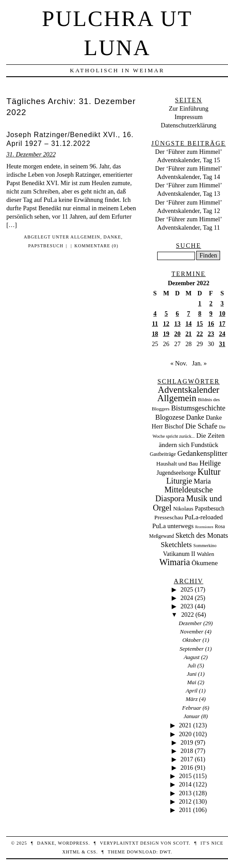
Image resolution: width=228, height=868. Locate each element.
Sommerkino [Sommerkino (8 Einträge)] (205, 546)
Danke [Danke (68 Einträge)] (195, 417)
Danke (112, 237)
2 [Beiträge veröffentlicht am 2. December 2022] (211, 303)
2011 (185, 810)
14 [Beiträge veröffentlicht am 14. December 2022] (188, 324)
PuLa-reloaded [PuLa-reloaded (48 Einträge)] (204, 517)
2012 (185, 801)
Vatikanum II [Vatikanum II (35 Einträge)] (179, 554)
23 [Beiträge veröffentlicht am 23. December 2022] (211, 334)
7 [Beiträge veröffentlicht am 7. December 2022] (189, 313)
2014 (185, 784)
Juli (192, 665)
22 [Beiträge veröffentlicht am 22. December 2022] (200, 334)
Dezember (190, 623)
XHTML (71, 852)
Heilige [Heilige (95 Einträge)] (210, 463)
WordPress (73, 843)
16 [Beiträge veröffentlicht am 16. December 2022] (211, 324)
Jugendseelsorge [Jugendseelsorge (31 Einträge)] (176, 473)
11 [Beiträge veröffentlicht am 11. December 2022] (155, 324)
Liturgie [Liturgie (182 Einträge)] (179, 481)
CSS (92, 852)
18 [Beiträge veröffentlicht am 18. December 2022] (155, 334)
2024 (187, 598)
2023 (187, 606)
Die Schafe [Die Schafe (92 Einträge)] (201, 426)
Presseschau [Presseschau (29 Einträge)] (169, 517)
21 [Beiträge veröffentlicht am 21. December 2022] (188, 334)
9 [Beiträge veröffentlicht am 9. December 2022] (211, 313)
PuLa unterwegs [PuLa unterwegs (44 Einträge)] (173, 526)
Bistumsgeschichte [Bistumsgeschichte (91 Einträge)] (198, 408)
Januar (192, 716)
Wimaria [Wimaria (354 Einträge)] (175, 562)
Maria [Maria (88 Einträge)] (202, 481)
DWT (165, 852)
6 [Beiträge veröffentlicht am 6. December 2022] (177, 313)
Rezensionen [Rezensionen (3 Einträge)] (204, 527)
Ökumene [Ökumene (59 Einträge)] (205, 563)
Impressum (188, 117)
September (192, 649)
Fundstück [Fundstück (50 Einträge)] (205, 445)
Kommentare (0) (96, 246)
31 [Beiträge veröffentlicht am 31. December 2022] (222, 344)
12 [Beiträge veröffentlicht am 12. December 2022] (166, 324)
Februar (192, 708)
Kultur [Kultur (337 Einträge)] (209, 472)
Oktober (191, 640)
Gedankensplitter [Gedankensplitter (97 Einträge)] (202, 453)
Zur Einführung (188, 108)
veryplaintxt (119, 843)
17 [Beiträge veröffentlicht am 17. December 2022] (222, 324)
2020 (185, 734)
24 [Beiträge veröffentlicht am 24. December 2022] (222, 334)
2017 (187, 759)
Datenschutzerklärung (188, 125)
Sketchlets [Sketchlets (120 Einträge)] (176, 545)
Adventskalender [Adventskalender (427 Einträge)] (189, 390)
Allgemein (85, 237)
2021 (185, 725)
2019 (187, 742)
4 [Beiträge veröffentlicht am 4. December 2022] (155, 313)
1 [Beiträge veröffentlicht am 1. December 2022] (200, 303)
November (192, 631)
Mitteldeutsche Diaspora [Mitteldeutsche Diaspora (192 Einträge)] (184, 494)
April (192, 691)
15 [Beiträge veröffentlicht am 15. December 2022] (200, 324)
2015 (186, 776)
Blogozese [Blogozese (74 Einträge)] (170, 417)
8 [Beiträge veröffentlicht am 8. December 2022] (200, 313)
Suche (189, 246)
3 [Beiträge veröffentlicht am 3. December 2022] (222, 303)
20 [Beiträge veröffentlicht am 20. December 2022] (177, 334)
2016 (187, 767)
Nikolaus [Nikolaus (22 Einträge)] (183, 509)
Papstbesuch (46, 246)
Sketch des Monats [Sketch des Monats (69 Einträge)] (202, 535)
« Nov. (179, 363)
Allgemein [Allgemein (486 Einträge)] (177, 398)
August (191, 657)
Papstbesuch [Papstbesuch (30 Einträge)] (210, 509)
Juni (191, 674)
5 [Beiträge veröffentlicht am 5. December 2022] (166, 313)
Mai (192, 682)
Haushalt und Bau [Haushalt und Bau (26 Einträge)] (177, 464)
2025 (187, 589)
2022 (188, 615)
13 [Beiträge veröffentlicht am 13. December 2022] (177, 324)
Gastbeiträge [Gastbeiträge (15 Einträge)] (163, 454)
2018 (187, 751)
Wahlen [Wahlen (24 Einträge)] (205, 554)
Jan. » (199, 363)
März (192, 699)
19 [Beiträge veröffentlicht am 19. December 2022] (166, 334)
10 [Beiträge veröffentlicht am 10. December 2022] (222, 313)
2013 (185, 793)
